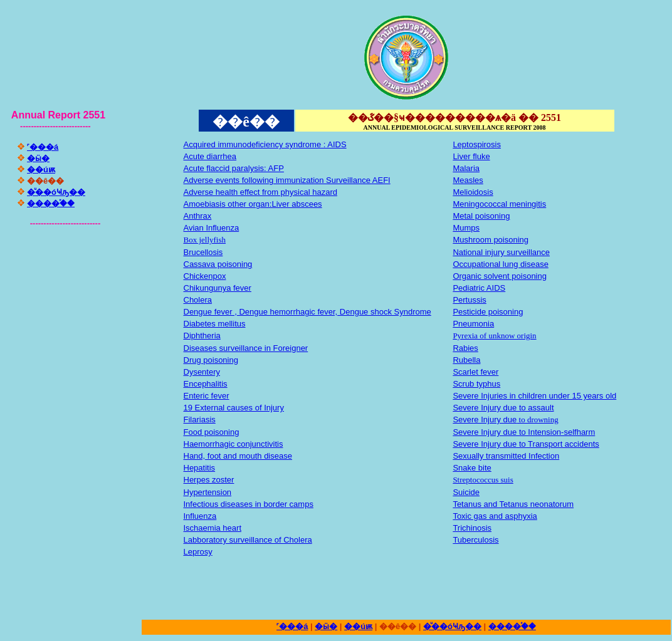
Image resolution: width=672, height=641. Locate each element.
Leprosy (198, 552)
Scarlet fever (475, 372)
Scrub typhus (476, 384)
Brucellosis (203, 252)
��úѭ (41, 169)
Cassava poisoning (218, 264)
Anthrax (198, 216)
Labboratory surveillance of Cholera (248, 540)
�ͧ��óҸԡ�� (56, 192)
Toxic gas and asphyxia (495, 516)
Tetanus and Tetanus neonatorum (513, 504)
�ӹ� (38, 158)
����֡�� (51, 203)
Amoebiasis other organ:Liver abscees (253, 204)
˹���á (43, 147)
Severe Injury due (485, 420)
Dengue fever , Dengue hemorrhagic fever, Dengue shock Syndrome (307, 312)
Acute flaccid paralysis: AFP (234, 168)
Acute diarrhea (210, 156)
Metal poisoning (481, 216)
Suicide (466, 492)
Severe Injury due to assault (503, 408)
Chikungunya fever (218, 288)
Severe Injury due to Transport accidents (526, 444)
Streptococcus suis (483, 480)
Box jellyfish (205, 240)
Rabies (465, 348)
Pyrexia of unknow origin (494, 336)
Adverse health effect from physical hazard (260, 192)
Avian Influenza (212, 228)
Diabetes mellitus (215, 324)
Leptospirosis (477, 144)
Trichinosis (472, 528)
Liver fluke (471, 156)
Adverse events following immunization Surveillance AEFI (287, 180)
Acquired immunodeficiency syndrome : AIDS (265, 144)
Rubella (466, 360)
